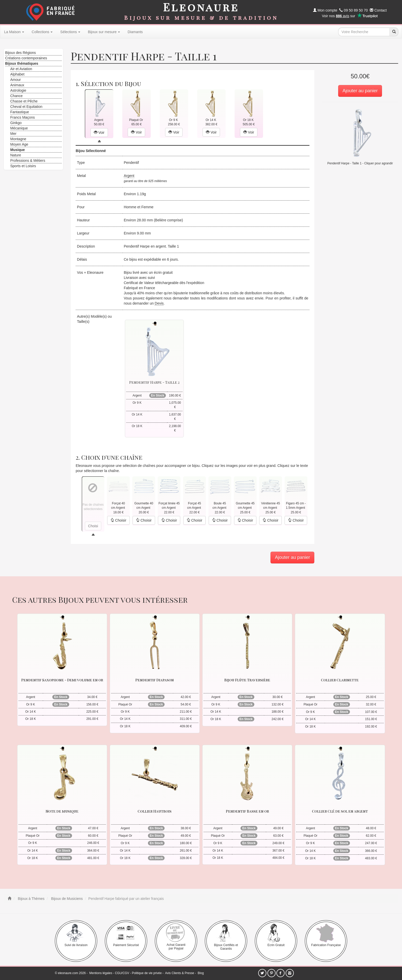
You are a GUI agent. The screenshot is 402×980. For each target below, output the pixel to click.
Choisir (118, 520)
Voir (99, 133)
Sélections (70, 32)
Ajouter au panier (360, 91)
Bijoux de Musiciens (66, 899)
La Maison (14, 32)
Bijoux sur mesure (104, 32)
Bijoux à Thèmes (31, 899)
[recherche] (394, 32)
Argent (129, 176)
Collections (42, 32)
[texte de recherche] (364, 32)
